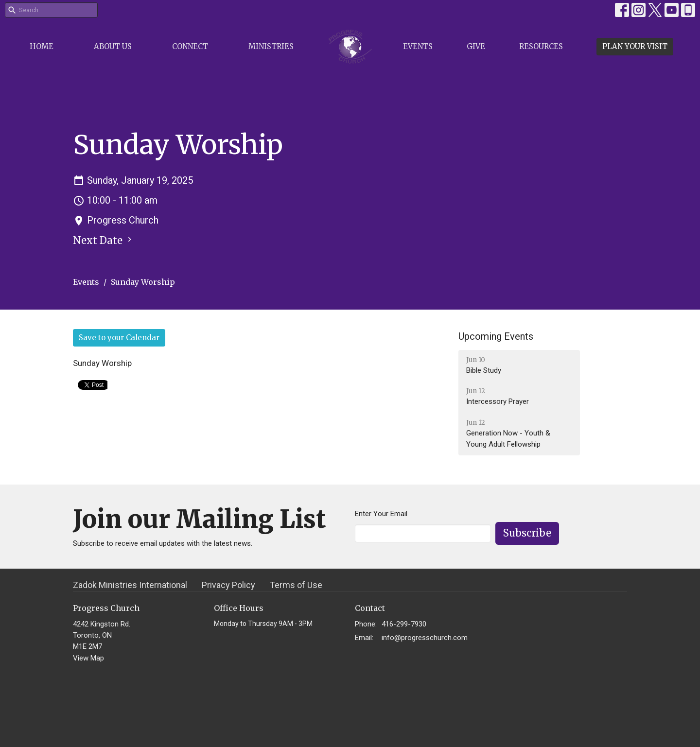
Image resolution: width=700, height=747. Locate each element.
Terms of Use (296, 585)
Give (476, 46)
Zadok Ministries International (130, 585)
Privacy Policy (228, 585)
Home (42, 46)
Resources (541, 46)
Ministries (271, 46)
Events (418, 46)
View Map (88, 658)
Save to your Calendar (119, 338)
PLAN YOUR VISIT (635, 46)
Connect (190, 46)
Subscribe (527, 533)
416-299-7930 (404, 624)
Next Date (104, 240)
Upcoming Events (496, 336)
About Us (113, 46)
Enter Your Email (381, 514)
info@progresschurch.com (425, 638)
